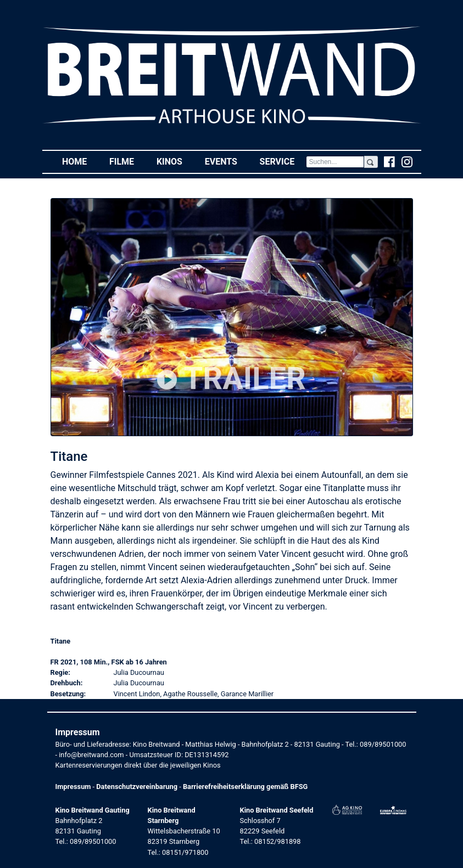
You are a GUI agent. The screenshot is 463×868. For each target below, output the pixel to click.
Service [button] (283, 161)
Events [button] (227, 161)
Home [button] (80, 161)
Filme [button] (127, 161)
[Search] (335, 162)
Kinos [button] (175, 161)
